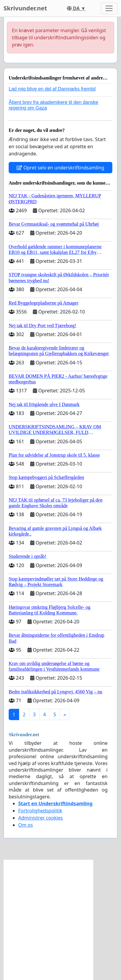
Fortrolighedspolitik (40, 811)
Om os (26, 825)
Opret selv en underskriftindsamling (60, 168)
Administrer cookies (40, 818)
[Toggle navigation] (109, 8)
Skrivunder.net (25, 8)
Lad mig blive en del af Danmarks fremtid (52, 89)
